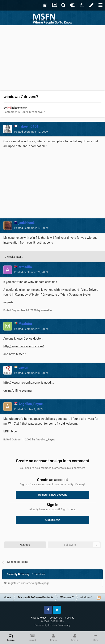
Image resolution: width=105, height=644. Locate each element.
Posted (31, 132)
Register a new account (52, 495)
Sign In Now (52, 520)
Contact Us (56, 618)
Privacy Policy (39, 618)
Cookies (70, 618)
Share (25, 545)
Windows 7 (38, 112)
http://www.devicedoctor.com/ (24, 346)
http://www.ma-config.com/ (22, 383)
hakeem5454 (19, 108)
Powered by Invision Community (53, 625)
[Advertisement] (52, 57)
